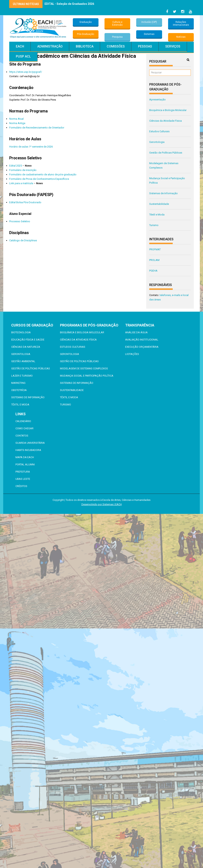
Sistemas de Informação (163, 193)
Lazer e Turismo (22, 376)
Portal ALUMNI (25, 464)
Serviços (173, 46)
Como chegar (24, 428)
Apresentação (157, 100)
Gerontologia (157, 142)
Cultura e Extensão (117, 23)
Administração (50, 46)
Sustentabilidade (159, 204)
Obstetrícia (19, 390)
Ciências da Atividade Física (165, 121)
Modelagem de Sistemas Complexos (84, 368)
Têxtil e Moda (157, 215)
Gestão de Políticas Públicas (166, 153)
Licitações (132, 354)
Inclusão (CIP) (149, 22)
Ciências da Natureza (26, 347)
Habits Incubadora (28, 450)
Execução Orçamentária (142, 347)
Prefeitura (23, 472)
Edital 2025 (16, 166)
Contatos (22, 436)
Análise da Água (136, 332)
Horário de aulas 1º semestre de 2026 (31, 147)
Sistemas (149, 34)
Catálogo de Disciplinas (23, 240)
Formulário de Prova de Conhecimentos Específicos (39, 179)
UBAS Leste (23, 479)
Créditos (21, 486)
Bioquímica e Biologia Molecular (168, 110)
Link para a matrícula (21, 183)
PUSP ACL (23, 56)
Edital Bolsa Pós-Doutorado (25, 202)
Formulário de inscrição (23, 170)
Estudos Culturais (159, 131)
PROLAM (154, 260)
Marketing (18, 383)
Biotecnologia (21, 332)
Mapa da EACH (25, 457)
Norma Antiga (17, 123)
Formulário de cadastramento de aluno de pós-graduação (43, 174)
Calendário (23, 421)
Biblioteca (85, 46)
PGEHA (153, 271)
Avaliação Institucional (142, 340)
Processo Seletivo (20, 221)
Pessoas (145, 46)
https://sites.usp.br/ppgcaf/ (26, 72)
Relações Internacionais (181, 23)
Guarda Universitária (30, 443)
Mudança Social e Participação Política (87, 376)
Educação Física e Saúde (28, 340)
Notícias (181, 37)
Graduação (86, 22)
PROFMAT (155, 249)
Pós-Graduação (86, 34)
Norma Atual (16, 119)
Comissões (116, 46)
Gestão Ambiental (23, 361)
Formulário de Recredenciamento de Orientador (37, 128)
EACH (20, 46)
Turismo (154, 225)
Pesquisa (117, 37)
